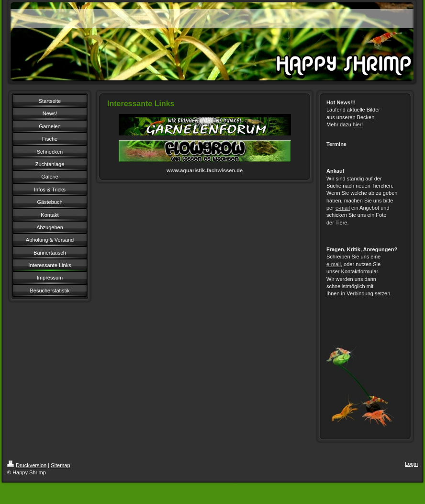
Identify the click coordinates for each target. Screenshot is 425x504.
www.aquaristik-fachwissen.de (205, 170)
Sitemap (60, 465)
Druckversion (27, 465)
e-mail (343, 208)
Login (411, 464)
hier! (358, 124)
